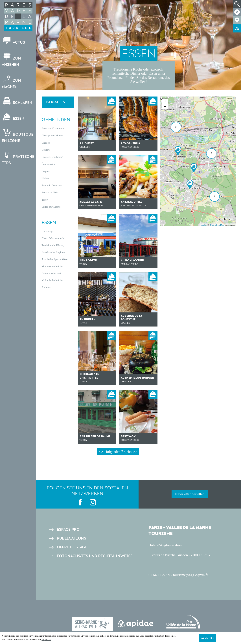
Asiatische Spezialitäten (55, 259)
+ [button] (165, 101)
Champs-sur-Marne (52, 135)
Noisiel (46, 178)
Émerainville (49, 164)
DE (237, 28)
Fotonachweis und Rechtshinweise (95, 556)
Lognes (46, 171)
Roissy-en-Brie (50, 192)
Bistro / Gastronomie (53, 238)
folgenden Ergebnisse (118, 452)
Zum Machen (11, 82)
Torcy (45, 200)
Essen (13, 117)
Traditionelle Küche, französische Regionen (54, 249)
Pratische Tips (18, 158)
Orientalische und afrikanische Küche (52, 277)
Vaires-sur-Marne (51, 207)
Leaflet (204, 225)
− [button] (165, 107)
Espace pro (68, 530)
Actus (13, 41)
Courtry (46, 150)
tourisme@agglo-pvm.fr (191, 575)
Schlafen (17, 101)
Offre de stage (72, 547)
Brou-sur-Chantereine (53, 128)
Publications (71, 538)
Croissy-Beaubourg (52, 157)
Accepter (208, 638)
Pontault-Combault (52, 185)
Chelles (46, 143)
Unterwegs (48, 231)
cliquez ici (46, 639)
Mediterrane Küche (52, 266)
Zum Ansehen (11, 60)
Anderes (46, 287)
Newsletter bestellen (190, 494)
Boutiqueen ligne (18, 136)
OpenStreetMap (217, 225)
